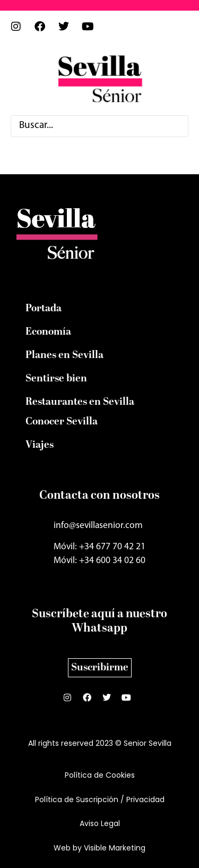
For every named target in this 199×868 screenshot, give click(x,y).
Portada (44, 309)
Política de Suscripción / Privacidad (100, 799)
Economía (48, 332)
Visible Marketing (115, 848)
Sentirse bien (56, 379)
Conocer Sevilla (62, 422)
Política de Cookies (100, 775)
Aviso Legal (100, 823)
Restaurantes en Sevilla (80, 402)
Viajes (40, 445)
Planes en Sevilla (64, 355)
